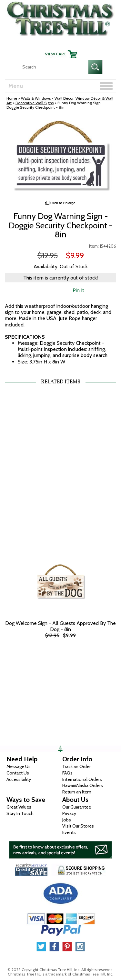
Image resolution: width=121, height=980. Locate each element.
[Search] (53, 67)
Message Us (19, 766)
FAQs (67, 773)
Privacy (69, 813)
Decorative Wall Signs (35, 103)
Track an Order (76, 766)
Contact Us (18, 773)
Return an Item (77, 792)
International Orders (82, 779)
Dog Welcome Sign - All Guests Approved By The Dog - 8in (60, 626)
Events (69, 832)
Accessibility (19, 779)
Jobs (67, 820)
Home (12, 98)
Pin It (78, 290)
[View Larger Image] (60, 157)
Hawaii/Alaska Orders (83, 785)
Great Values (19, 807)
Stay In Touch (20, 813)
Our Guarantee (77, 807)
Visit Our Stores (78, 826)
